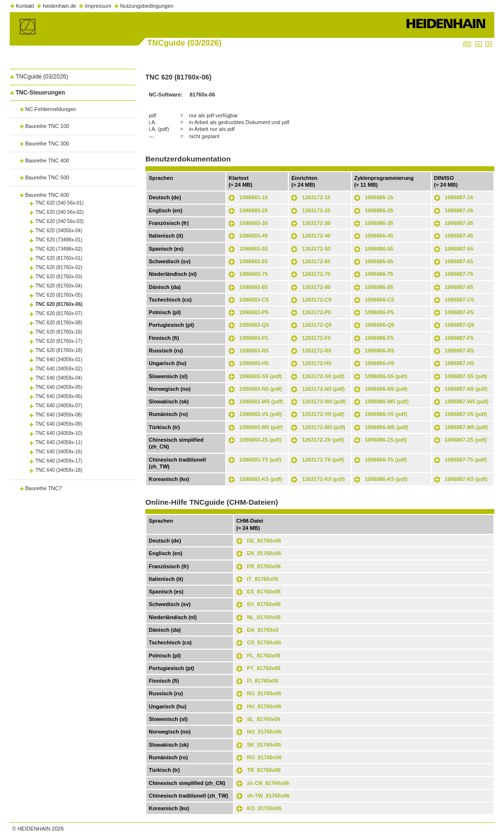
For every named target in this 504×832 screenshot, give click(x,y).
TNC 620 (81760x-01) (59, 258)
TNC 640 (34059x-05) (59, 387)
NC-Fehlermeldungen (51, 109)
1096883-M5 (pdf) (261, 427)
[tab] (73, 75)
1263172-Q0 (317, 325)
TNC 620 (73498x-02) (59, 249)
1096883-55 (254, 249)
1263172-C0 (317, 300)
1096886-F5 (379, 338)
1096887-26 (459, 210)
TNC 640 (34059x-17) (59, 461)
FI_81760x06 (263, 681)
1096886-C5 (380, 300)
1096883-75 (254, 274)
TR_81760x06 (264, 770)
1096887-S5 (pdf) (466, 376)
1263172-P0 (316, 312)
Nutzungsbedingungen (147, 6)
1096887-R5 (460, 351)
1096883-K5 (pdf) (261, 479)
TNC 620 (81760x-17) (59, 341)
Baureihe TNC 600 (47, 195)
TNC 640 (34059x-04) (59, 378)
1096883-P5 (254, 312)
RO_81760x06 (265, 757)
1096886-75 (379, 274)
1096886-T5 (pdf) (386, 460)
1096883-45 (254, 236)
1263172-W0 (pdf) (324, 401)
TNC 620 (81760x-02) (59, 267)
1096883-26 (254, 210)
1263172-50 (316, 249)
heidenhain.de (59, 6)
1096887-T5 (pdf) (466, 460)
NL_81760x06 (264, 617)
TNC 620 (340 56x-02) (60, 212)
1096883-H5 (254, 363)
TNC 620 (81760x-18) (59, 350)
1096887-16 (459, 197)
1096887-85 (459, 287)
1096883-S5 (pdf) (260, 376)
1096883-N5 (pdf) (261, 389)
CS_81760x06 (264, 642)
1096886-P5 (379, 312)
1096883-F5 (254, 338)
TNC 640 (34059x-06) (59, 396)
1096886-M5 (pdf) (386, 427)
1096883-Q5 (254, 325)
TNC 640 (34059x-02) (59, 369)
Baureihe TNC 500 (47, 177)
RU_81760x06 (264, 693)
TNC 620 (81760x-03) (59, 277)
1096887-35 (459, 223)
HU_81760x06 (264, 706)
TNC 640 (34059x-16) (59, 452)
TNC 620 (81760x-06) (59, 304)
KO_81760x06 (265, 808)
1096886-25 (379, 210)
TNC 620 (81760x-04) (59, 286)
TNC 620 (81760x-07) (59, 313)
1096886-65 (379, 261)
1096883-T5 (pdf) (260, 460)
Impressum (98, 6)
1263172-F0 (316, 338)
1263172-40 (316, 236)
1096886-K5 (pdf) (386, 479)
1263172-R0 (317, 351)
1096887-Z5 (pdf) (466, 440)
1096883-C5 (254, 300)
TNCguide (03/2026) (42, 77)
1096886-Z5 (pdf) (386, 440)
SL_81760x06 (264, 719)
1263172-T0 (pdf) (323, 460)
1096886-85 (379, 287)
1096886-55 (379, 249)
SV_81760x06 (264, 604)
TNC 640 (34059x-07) (59, 406)
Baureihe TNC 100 (47, 126)
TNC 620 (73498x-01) (59, 240)
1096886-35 (379, 223)
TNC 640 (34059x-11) (59, 442)
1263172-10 (316, 197)
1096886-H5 (380, 363)
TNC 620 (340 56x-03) (60, 221)
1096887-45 (459, 236)
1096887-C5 (460, 300)
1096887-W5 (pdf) (467, 401)
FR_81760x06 (264, 566)
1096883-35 (254, 223)
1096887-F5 (459, 338)
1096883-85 (254, 287)
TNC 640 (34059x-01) (59, 360)
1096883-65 (254, 261)
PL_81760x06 (264, 656)
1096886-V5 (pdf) (386, 414)
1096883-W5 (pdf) (261, 401)
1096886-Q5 (380, 325)
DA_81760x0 (263, 630)
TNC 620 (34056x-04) (59, 231)
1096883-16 (254, 197)
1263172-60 (316, 261)
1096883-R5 (254, 351)
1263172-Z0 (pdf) (323, 440)
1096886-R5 (380, 351)
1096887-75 (459, 274)
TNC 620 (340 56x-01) (60, 203)
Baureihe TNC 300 (47, 144)
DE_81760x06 (264, 541)
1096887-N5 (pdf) (466, 389)
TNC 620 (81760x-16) (59, 332)
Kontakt (25, 6)
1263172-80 (316, 287)
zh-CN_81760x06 (268, 783)
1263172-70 (316, 274)
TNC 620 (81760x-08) (59, 323)
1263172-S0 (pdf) (323, 376)
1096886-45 (379, 236)
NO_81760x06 (265, 732)
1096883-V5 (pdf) (260, 414)
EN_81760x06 (264, 553)
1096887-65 (459, 261)
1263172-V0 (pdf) (323, 414)
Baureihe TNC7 (44, 488)
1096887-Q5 (460, 325)
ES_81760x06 (264, 592)
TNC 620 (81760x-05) (59, 295)
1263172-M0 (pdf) (323, 427)
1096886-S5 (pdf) (386, 376)
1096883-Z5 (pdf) (260, 440)
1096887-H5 (460, 363)
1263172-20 (316, 210)
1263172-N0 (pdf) (323, 389)
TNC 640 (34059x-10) (59, 433)
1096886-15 (379, 197)
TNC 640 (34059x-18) (59, 470)
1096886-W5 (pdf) (387, 401)
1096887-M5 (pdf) (466, 427)
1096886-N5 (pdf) (386, 389)
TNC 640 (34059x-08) (59, 415)
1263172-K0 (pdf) (323, 479)
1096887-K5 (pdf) (466, 479)
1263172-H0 (317, 363)
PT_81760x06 (264, 668)
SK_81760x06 (264, 745)
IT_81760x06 (263, 579)
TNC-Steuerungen (40, 93)
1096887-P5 (459, 312)
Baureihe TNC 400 (47, 160)
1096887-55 (459, 249)
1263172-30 (316, 223)
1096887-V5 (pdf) (466, 414)
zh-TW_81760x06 (268, 796)
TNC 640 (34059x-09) (59, 424)
